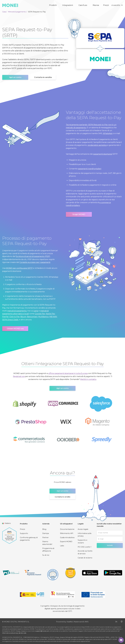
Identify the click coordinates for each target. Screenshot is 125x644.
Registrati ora (19, 376)
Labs (62, 546)
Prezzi (106, 5)
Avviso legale (83, 529)
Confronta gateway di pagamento (29, 539)
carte (36, 311)
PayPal (5, 317)
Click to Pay (14, 317)
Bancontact (32, 317)
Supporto (24, 533)
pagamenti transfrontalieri (90, 169)
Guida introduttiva (67, 538)
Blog (44, 529)
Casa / (5, 12)
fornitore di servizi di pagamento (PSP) (33, 256)
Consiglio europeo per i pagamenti (35, 262)
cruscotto (117, 5)
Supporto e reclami (82, 541)
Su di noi (46, 555)
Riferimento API (67, 533)
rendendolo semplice (97, 145)
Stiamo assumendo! (47, 543)
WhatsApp (108, 133)
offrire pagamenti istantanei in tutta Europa (68, 373)
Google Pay (40, 314)
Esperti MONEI (66, 542)
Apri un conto (15, 77)
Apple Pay (50, 314)
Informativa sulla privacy (85, 535)
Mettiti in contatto (88, 379)
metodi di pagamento (17, 311)
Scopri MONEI (79, 214)
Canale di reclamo (85, 558)
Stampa (46, 533)
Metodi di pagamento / (17, 12)
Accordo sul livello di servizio (85, 552)
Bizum (23, 317)
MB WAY (53, 317)
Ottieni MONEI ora (15, 329)
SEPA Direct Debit (10, 320)
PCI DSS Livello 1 (85, 547)
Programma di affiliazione (48, 550)
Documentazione (67, 529)
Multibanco (43, 317)
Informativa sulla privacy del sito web (14, 633)
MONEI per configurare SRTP (19, 268)
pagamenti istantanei (103, 154)
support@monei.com (43, 631)
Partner (45, 538)
